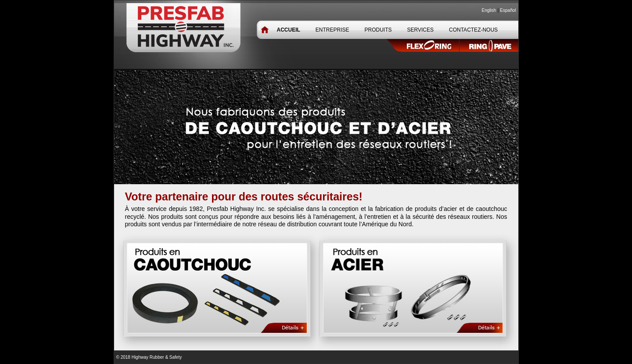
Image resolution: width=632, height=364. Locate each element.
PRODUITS (378, 30)
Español (508, 10)
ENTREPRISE (332, 30)
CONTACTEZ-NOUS (473, 30)
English (489, 10)
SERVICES (420, 30)
